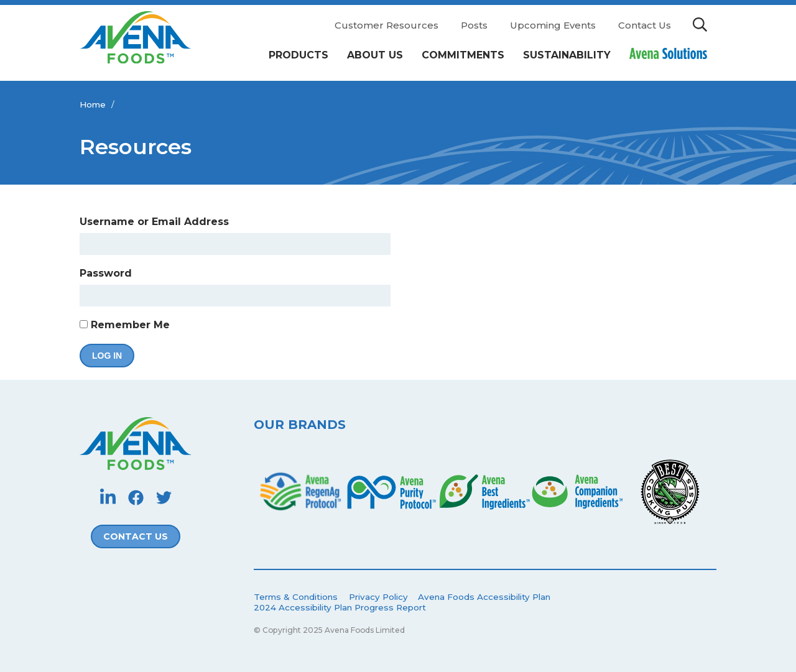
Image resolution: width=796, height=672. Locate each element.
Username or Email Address (154, 222)
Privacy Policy (378, 597)
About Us (375, 55)
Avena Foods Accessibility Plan (484, 597)
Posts (474, 25)
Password (106, 273)
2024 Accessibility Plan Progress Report (340, 607)
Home (93, 104)
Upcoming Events (553, 25)
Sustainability (567, 55)
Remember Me (125, 325)
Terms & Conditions (296, 597)
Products (298, 55)
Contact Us (645, 25)
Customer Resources (386, 25)
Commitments (463, 55)
